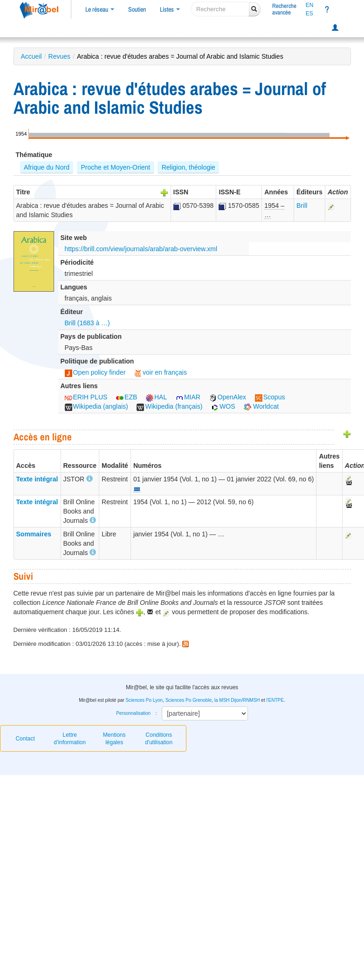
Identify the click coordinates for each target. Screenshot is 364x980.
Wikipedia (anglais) (96, 406)
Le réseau (100, 9)
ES (309, 14)
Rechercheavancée (284, 9)
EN (310, 5)
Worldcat (261, 406)
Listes (170, 9)
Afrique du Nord (47, 167)
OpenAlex (228, 397)
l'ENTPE (275, 700)
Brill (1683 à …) (87, 323)
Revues (59, 56)
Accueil (31, 56)
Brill (302, 206)
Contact (25, 739)
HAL (156, 397)
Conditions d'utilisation (159, 739)
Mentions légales (114, 739)
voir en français (161, 372)
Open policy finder (95, 372)
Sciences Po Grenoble (189, 700)
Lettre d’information (70, 739)
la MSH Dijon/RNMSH (237, 700)
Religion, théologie (189, 167)
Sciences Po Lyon (144, 700)
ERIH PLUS (86, 397)
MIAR (188, 397)
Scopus (270, 397)
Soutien (137, 9)
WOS (223, 406)
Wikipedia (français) (169, 406)
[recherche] (220, 9)
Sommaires (34, 534)
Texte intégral (37, 479)
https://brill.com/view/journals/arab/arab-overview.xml (141, 249)
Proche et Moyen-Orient (116, 167)
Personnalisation (133, 713)
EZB (127, 397)
